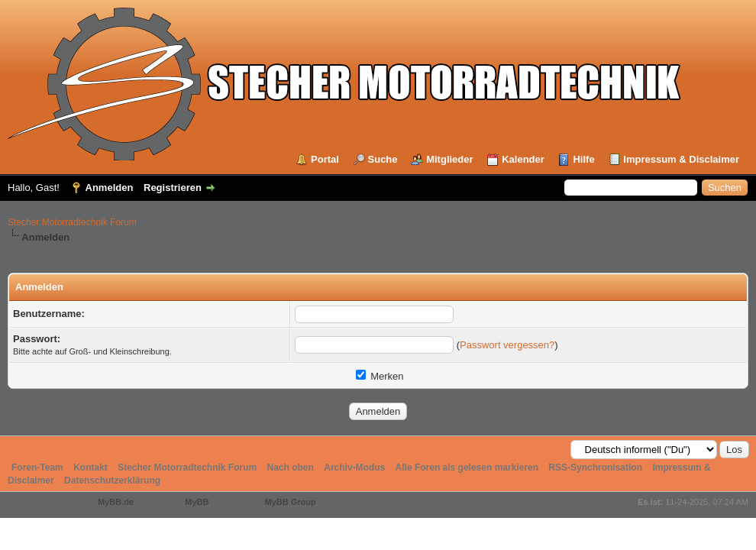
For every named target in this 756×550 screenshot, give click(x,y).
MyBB (197, 502)
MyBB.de (116, 502)
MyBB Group (290, 502)
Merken (380, 376)
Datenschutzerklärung (112, 480)
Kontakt (90, 467)
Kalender (523, 159)
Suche (383, 159)
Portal (325, 159)
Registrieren (173, 188)
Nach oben (291, 467)
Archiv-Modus (354, 467)
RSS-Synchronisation (595, 467)
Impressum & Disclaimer (681, 159)
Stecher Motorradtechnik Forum (72, 222)
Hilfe (583, 159)
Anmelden (110, 188)
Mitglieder (449, 159)
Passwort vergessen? (507, 345)
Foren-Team (37, 467)
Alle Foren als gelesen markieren (467, 467)
